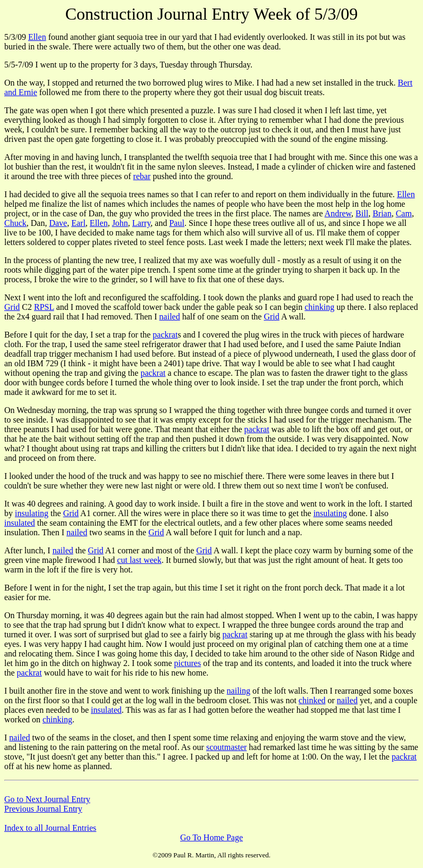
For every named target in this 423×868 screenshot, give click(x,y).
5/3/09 (16, 37)
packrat (165, 335)
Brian (382, 213)
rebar (142, 176)
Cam (404, 213)
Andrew (338, 213)
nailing (239, 691)
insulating (32, 513)
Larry (142, 223)
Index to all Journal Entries (50, 828)
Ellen (37, 37)
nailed (170, 317)
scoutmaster (226, 747)
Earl (78, 223)
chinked (312, 700)
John (120, 223)
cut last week (139, 560)
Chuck (15, 223)
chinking (319, 307)
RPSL (44, 307)
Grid (12, 307)
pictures (188, 663)
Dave (58, 223)
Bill (362, 213)
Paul (176, 223)
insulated (20, 523)
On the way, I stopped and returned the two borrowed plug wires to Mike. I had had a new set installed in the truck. (201, 83)
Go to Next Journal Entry (47, 799)
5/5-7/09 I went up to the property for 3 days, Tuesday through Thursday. (128, 65)
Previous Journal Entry (43, 809)
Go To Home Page (211, 837)
